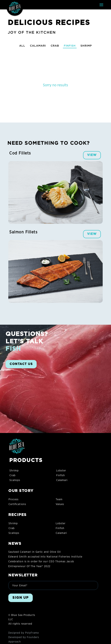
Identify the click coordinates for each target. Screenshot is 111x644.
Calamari (38, 46)
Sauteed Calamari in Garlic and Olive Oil (35, 552)
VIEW (92, 155)
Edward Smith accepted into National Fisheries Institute (45, 557)
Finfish (70, 46)
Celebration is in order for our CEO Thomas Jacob (41, 562)
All (22, 46)
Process (14, 499)
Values (60, 504)
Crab (55, 46)
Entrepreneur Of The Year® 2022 (29, 566)
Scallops (15, 480)
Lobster (61, 471)
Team (59, 499)
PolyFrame (32, 633)
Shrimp (86, 46)
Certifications (17, 504)
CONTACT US (21, 364)
